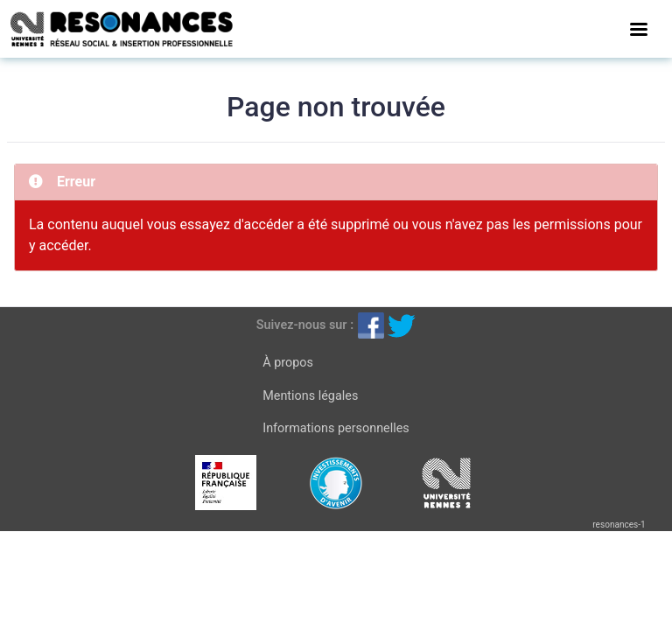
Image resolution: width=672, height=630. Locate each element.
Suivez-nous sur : (305, 325)
